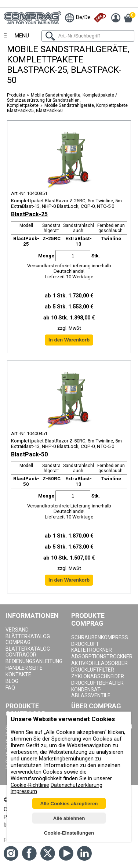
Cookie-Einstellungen (69, 833)
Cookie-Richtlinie (30, 785)
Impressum (24, 791)
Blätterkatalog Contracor (28, 652)
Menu (22, 36)
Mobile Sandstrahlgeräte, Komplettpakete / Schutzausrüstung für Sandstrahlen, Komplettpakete (62, 100)
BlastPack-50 (29, 454)
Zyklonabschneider (98, 676)
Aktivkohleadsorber (99, 663)
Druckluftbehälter (97, 683)
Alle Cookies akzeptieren (69, 804)
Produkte (16, 95)
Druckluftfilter (93, 670)
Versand (17, 630)
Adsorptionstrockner (102, 657)
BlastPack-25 (29, 214)
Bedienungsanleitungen (37, 661)
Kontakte (18, 674)
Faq (10, 688)
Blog (12, 681)
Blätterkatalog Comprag (28, 639)
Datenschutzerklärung (77, 785)
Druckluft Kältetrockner (92, 647)
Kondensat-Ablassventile (91, 692)
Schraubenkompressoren (102, 637)
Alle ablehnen (69, 818)
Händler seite (24, 668)
